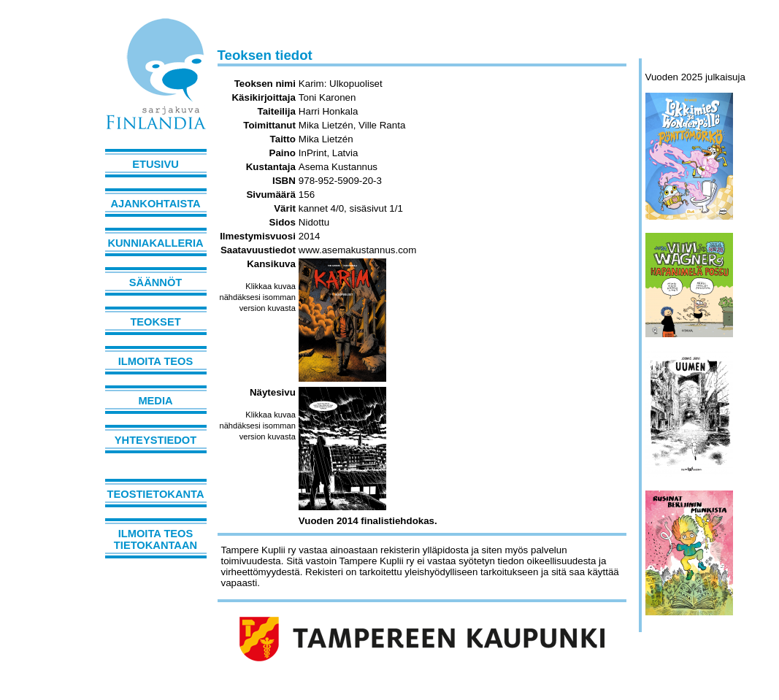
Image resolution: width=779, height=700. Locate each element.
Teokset (155, 322)
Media (155, 401)
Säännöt (156, 282)
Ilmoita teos (156, 361)
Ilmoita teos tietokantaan (156, 539)
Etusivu (156, 164)
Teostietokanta (156, 494)
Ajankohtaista (155, 204)
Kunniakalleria (155, 243)
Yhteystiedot (156, 440)
